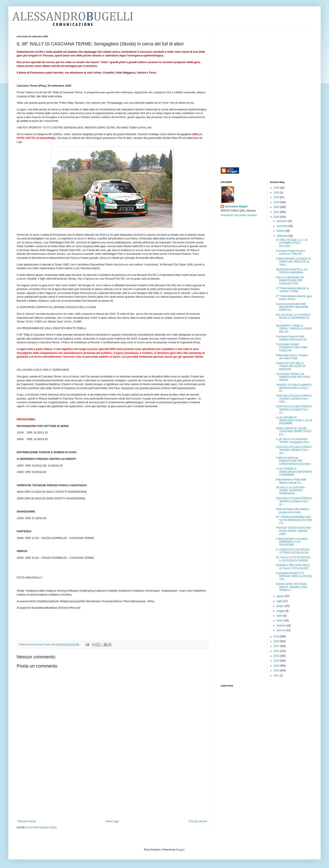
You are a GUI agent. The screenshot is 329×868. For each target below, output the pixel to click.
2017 (277, 646)
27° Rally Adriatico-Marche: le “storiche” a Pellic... (292, 290)
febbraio (281, 626)
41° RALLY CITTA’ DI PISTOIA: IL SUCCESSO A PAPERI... (293, 559)
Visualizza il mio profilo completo (239, 215)
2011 (277, 675)
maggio (281, 611)
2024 (277, 197)
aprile (280, 616)
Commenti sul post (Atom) (42, 827)
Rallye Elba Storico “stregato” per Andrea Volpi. (292, 357)
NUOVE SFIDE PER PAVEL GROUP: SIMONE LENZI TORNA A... (292, 587)
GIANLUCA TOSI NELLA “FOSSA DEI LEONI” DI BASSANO (291, 366)
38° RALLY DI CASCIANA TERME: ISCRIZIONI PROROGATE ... (290, 491)
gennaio (281, 630)
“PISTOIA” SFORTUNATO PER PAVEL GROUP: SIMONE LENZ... (293, 531)
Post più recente (27, 821)
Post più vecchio (198, 821)
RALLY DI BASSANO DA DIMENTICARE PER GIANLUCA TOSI (290, 280)
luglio (280, 601)
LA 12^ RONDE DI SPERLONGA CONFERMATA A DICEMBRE (294, 472)
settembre (282, 236)
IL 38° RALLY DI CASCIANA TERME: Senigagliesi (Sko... (293, 441)
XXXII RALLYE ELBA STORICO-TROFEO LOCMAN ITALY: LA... (294, 410)
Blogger (180, 850)
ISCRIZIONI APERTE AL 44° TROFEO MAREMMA (292, 271)
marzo (280, 621)
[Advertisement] (112, 789)
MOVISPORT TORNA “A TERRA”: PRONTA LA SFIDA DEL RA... (294, 329)
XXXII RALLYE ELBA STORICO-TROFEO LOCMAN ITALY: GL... (294, 501)
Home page (112, 821)
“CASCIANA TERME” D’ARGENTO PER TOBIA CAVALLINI (292, 348)
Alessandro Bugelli (236, 206)
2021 (277, 212)
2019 (277, 637)
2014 (277, 661)
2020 (277, 217)
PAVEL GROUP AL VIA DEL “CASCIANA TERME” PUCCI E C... (293, 431)
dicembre (282, 221)
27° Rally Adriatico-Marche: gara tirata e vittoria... (294, 298)
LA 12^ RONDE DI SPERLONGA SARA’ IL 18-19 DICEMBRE (294, 421)
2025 (277, 193)
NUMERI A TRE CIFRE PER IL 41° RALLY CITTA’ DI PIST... (293, 567)
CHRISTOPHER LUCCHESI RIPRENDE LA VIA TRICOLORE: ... (292, 542)
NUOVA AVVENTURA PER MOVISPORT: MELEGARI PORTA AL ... (292, 307)
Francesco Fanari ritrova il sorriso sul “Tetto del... (290, 252)
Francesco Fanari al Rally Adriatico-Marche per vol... (292, 338)
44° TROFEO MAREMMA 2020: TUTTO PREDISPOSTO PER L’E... (294, 520)
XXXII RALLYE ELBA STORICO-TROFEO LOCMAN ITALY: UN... (294, 450)
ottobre (281, 231)
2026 (277, 188)
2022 (277, 207)
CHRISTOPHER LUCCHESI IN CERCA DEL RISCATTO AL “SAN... (293, 262)
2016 (277, 651)
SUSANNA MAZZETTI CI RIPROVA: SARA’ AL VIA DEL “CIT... (294, 576)
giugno (281, 606)
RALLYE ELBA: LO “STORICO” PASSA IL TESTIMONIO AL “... (293, 318)
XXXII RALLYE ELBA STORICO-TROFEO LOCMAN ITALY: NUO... (294, 399)
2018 (277, 641)
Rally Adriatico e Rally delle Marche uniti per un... (291, 481)
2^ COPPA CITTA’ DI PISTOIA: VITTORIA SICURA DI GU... (293, 551)
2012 (277, 670)
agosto (281, 596)
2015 (277, 656)
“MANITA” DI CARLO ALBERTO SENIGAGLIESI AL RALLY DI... (294, 388)
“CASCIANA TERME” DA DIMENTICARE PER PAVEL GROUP (293, 377)
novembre (282, 226)
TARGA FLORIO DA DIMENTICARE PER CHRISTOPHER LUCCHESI (293, 461)
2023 (277, 202)
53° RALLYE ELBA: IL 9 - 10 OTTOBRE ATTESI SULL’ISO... (292, 243)
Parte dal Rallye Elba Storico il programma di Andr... (293, 511)
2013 (277, 666)
